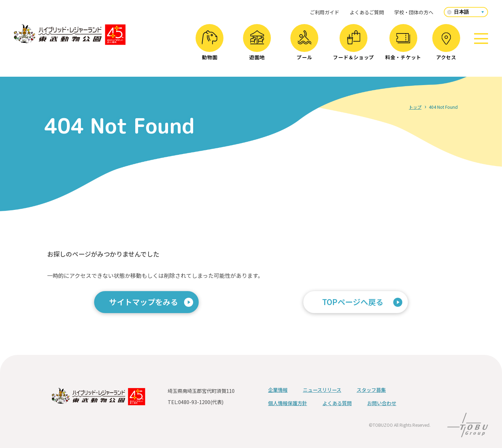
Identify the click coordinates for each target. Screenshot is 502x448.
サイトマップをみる (144, 302)
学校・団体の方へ (414, 12)
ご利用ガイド (325, 12)
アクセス (446, 47)
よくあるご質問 (367, 12)
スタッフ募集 (371, 390)
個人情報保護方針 (288, 403)
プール (305, 45)
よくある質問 (337, 403)
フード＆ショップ (353, 45)
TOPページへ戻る (353, 302)
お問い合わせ (382, 403)
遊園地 (257, 45)
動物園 (210, 45)
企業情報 (278, 390)
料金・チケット (403, 47)
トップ (415, 107)
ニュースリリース (322, 390)
